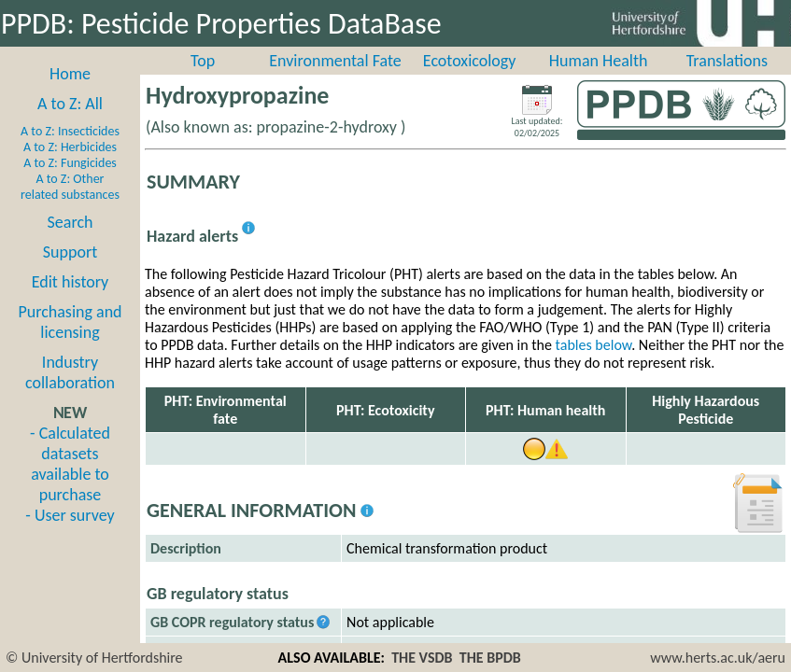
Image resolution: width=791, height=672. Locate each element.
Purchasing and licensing (70, 322)
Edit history (71, 282)
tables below (594, 345)
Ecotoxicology (470, 61)
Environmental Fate (335, 61)
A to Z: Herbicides (70, 147)
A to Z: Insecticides (70, 131)
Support (70, 252)
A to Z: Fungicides (70, 163)
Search (71, 222)
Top (203, 61)
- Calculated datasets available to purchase (70, 464)
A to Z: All (70, 104)
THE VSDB (422, 658)
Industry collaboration (70, 372)
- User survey (70, 515)
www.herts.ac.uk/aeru (718, 658)
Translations (727, 61)
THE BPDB (490, 658)
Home (70, 74)
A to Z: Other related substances (70, 187)
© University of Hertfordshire (94, 658)
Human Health (599, 61)
